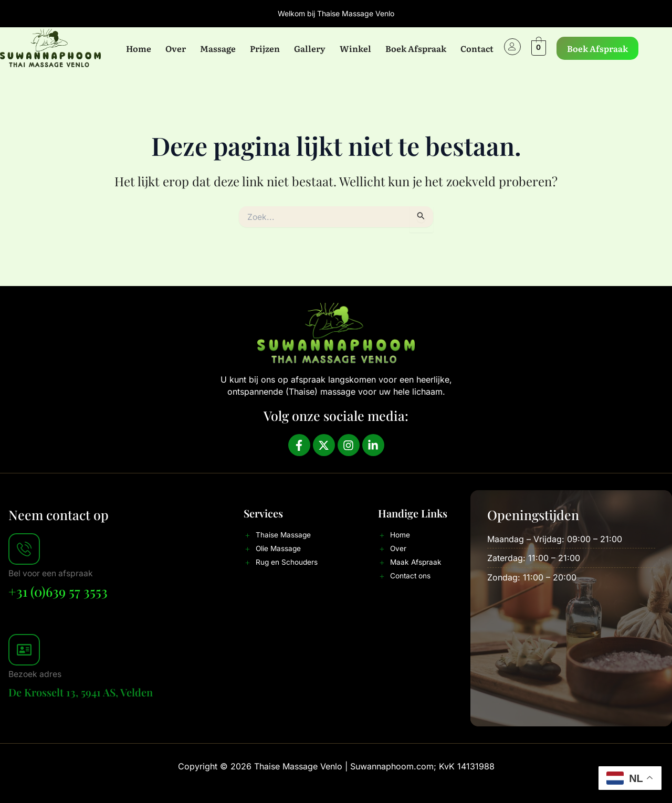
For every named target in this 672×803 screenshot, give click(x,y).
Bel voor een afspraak (52, 573)
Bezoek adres (35, 673)
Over (175, 48)
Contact (476, 48)
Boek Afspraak (415, 48)
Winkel (355, 48)
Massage (217, 48)
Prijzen (264, 48)
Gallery (309, 48)
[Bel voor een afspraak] (24, 549)
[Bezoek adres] (24, 649)
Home (138, 48)
